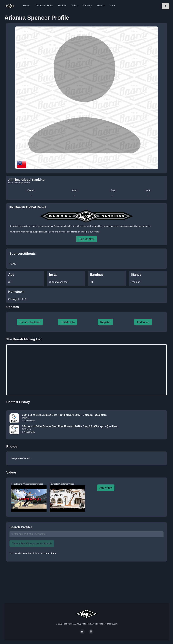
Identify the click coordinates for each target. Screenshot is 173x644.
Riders (75, 6)
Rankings (88, 6)
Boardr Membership (23, 232)
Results (101, 6)
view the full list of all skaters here (39, 553)
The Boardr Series (44, 6)
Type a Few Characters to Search (32, 544)
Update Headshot (30, 322)
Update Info (68, 322)
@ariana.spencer (59, 282)
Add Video (143, 322)
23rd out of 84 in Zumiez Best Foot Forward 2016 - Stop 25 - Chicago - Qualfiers (70, 426)
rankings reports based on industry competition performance (123, 226)
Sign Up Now (86, 239)
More (112, 6)
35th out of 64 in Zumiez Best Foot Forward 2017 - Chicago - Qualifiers (64, 415)
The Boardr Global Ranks (27, 207)
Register (62, 6)
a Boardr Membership (62, 226)
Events (27, 6)
